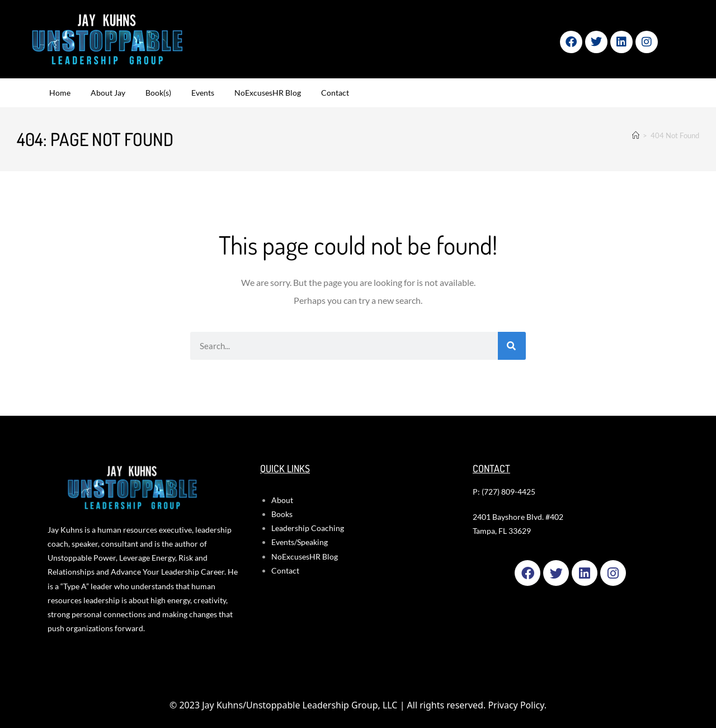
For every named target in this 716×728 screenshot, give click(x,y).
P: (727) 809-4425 (504, 492)
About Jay (108, 93)
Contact (335, 93)
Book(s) (158, 93)
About (282, 500)
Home (60, 93)
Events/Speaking (300, 542)
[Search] (512, 346)
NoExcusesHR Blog (268, 93)
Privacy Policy (516, 705)
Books (282, 514)
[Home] (636, 135)
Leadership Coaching (308, 528)
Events (203, 93)
